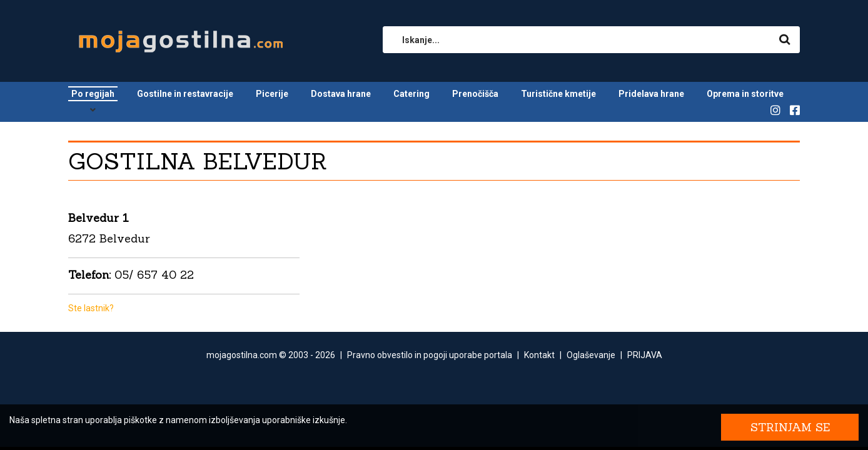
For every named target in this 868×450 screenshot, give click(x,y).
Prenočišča (475, 94)
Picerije (272, 94)
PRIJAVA (645, 355)
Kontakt (539, 355)
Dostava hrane (341, 94)
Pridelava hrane (651, 94)
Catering (411, 94)
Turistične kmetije (558, 94)
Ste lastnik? (91, 308)
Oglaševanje (591, 355)
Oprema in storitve (745, 94)
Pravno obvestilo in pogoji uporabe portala (430, 355)
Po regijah (93, 94)
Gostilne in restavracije (185, 94)
